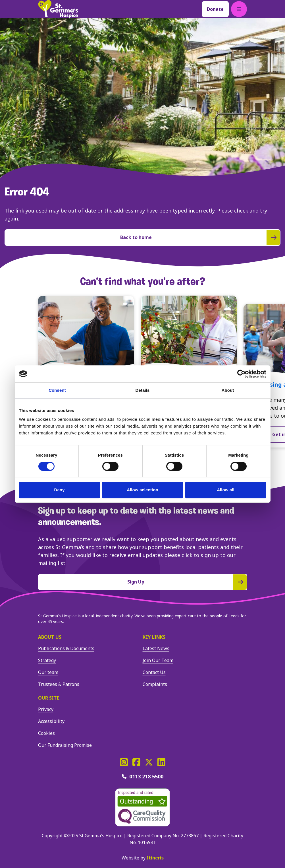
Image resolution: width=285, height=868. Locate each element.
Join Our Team (158, 660)
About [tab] (228, 390)
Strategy (47, 660)
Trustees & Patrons (59, 684)
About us (50, 637)
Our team (48, 672)
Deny (59, 490)
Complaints (155, 684)
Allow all (226, 490)
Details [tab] (143, 390)
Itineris (155, 858)
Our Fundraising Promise (65, 745)
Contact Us (154, 672)
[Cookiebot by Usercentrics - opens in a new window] (241, 374)
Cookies (46, 733)
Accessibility (51, 721)
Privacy (46, 709)
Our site (49, 698)
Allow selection (142, 490)
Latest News (156, 648)
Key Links (154, 637)
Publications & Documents (66, 648)
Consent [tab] (57, 390)
